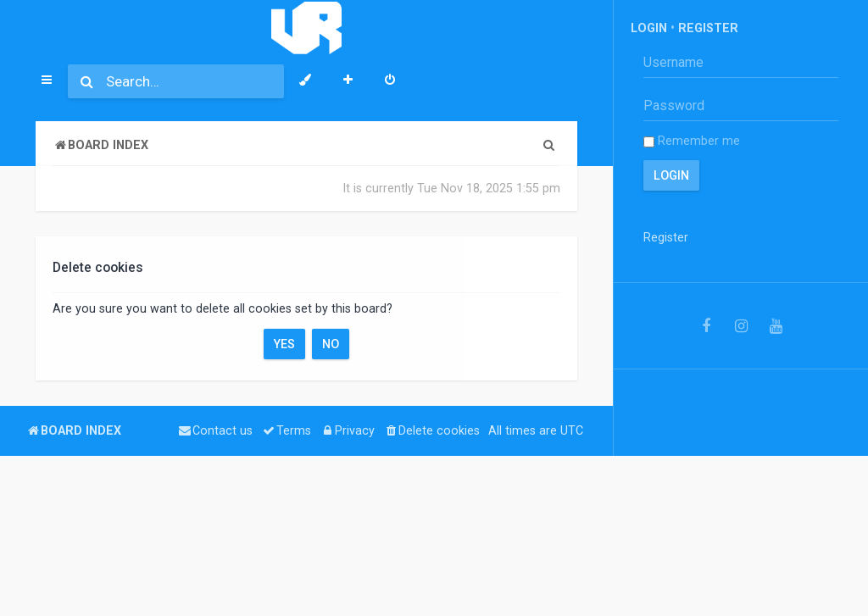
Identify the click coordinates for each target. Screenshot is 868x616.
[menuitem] (390, 81)
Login (649, 28)
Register (708, 28)
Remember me (692, 141)
